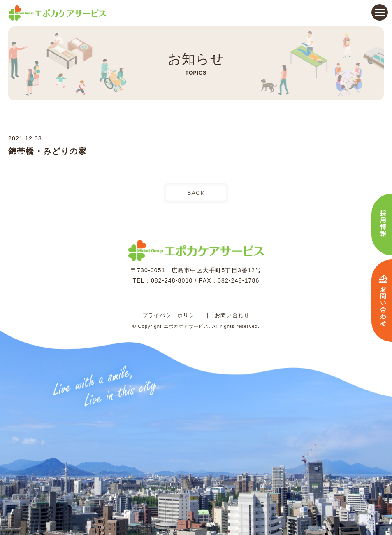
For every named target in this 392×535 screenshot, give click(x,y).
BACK (196, 193)
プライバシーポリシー (172, 315)
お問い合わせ (232, 315)
